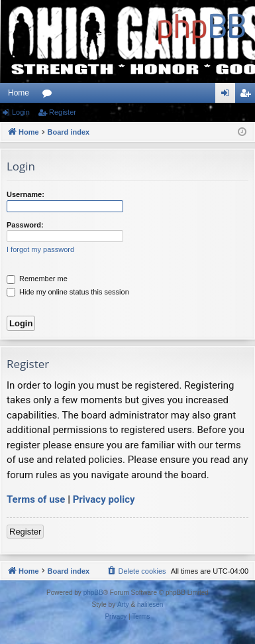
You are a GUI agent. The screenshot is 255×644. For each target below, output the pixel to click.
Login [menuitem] (228, 96)
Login (21, 112)
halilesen (150, 605)
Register (63, 112)
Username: (25, 194)
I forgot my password (40, 249)
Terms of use (36, 499)
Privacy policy (104, 499)
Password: (25, 225)
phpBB (93, 593)
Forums (50, 96)
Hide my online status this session (68, 292)
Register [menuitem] (248, 96)
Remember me (37, 279)
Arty (123, 605)
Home (19, 93)
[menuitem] (136, 571)
